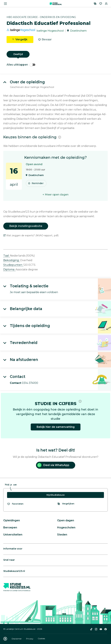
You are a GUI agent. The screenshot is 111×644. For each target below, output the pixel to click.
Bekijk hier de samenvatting (56, 427)
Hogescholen (66, 528)
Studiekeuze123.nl (14, 571)
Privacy (30, 639)
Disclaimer (17, 639)
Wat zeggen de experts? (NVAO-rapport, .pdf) (31, 235)
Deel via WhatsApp (53, 465)
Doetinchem (78, 31)
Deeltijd (18, 54)
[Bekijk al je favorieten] (15, 504)
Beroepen (10, 528)
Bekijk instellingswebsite (26, 226)
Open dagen (66, 520)
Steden (62, 535)
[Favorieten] (101, 4)
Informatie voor (13, 549)
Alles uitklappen (21, 65)
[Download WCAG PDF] (5, 639)
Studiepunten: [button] (13, 265)
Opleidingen (12, 520)
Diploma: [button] (9, 269)
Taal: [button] (7, 256)
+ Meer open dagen (55, 195)
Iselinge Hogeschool (50, 31)
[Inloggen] (106, 4)
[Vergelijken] (95, 4)
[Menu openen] (5, 4)
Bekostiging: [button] (12, 260)
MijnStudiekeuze (55, 495)
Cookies (41, 639)
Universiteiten (13, 535)
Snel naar (9, 560)
